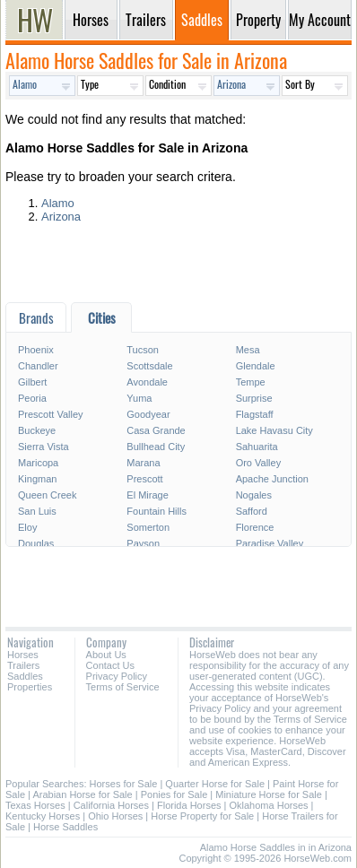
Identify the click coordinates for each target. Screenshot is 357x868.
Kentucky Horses (43, 816)
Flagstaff (255, 414)
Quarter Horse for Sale (215, 784)
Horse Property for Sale (202, 816)
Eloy (27, 527)
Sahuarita (257, 447)
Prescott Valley (51, 414)
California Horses (111, 805)
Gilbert (32, 382)
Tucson (143, 350)
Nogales (254, 495)
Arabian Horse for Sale (82, 794)
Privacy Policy (117, 676)
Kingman (37, 479)
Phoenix (36, 350)
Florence (255, 527)
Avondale (147, 382)
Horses (23, 655)
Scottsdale (149, 366)
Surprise (254, 398)
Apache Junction (272, 479)
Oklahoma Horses (269, 805)
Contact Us (110, 665)
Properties (30, 687)
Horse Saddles (65, 827)
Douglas (36, 543)
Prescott (144, 479)
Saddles (25, 676)
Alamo (58, 203)
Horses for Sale (124, 784)
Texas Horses (35, 805)
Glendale (256, 366)
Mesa (248, 350)
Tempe (251, 382)
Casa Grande (156, 430)
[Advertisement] (178, 267)
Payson (143, 543)
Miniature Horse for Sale (269, 794)
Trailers (23, 665)
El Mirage (147, 495)
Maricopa (38, 463)
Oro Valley (259, 463)
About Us (106, 655)
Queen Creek (47, 495)
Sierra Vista (44, 447)
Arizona (61, 217)
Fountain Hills (157, 511)
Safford (252, 511)
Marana (143, 463)
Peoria (32, 398)
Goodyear (148, 414)
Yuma (139, 398)
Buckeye (37, 430)
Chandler (38, 366)
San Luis (37, 511)
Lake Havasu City (274, 430)
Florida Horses (189, 805)
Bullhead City (156, 447)
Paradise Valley (270, 543)
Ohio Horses (115, 816)
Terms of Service (123, 687)
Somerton (148, 527)
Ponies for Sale (174, 794)
